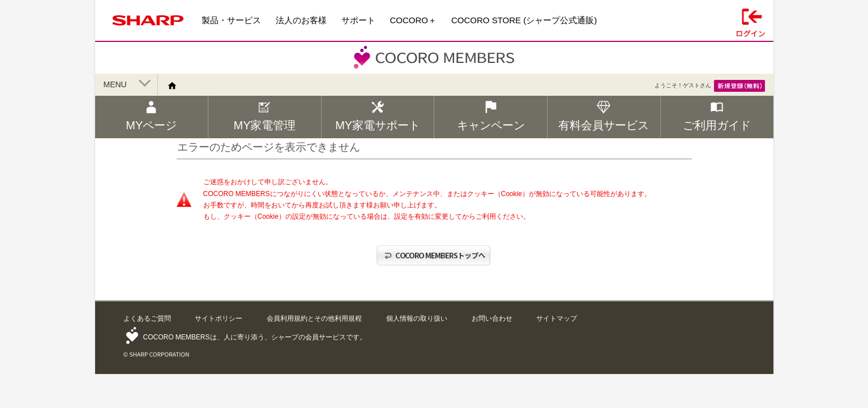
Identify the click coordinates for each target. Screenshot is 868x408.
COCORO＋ (414, 20)
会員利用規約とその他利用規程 (314, 318)
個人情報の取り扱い (417, 318)
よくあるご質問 (147, 318)
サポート (358, 20)
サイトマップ (557, 318)
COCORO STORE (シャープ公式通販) (524, 20)
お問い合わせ (492, 318)
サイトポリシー (219, 318)
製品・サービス (231, 20)
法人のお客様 (301, 20)
